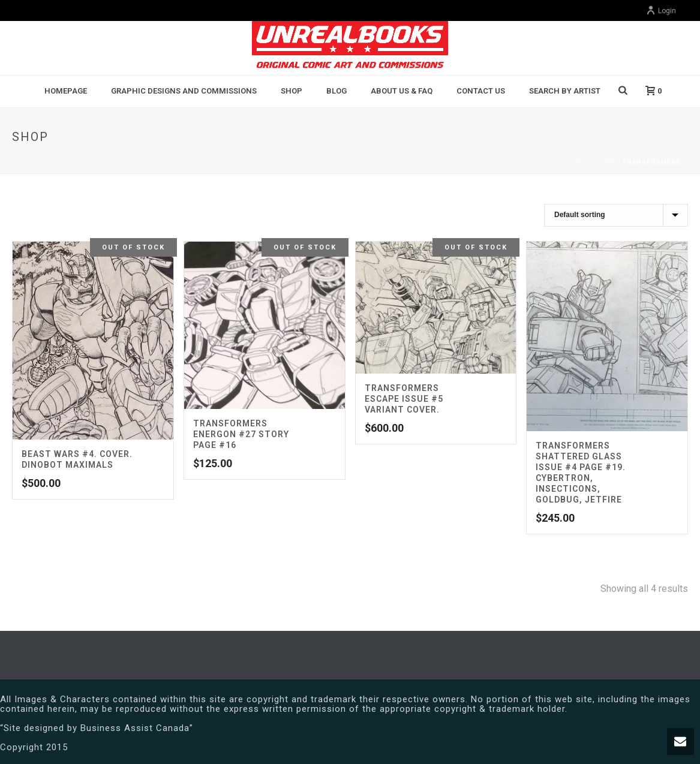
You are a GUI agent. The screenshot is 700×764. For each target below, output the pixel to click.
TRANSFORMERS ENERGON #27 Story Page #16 (241, 434)
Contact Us (481, 91)
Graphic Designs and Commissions (184, 91)
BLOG (337, 91)
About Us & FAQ (402, 91)
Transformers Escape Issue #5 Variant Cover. (404, 399)
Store (604, 162)
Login (661, 11)
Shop (292, 91)
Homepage (66, 91)
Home (575, 162)
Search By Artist (565, 91)
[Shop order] (616, 215)
